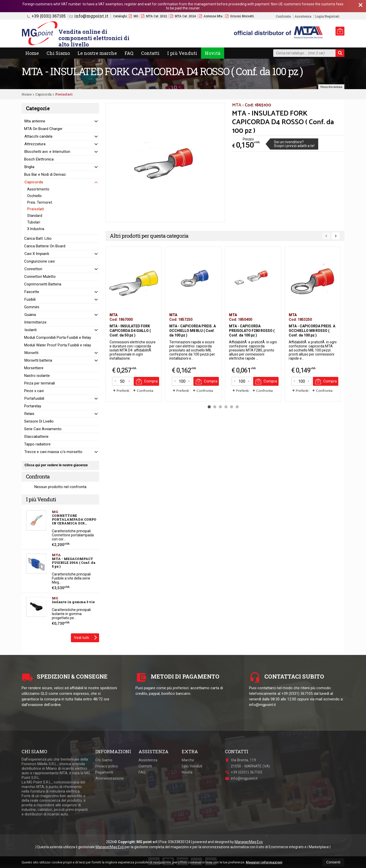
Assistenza (303, 16)
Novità (213, 53)
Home (32, 53)
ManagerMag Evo (249, 842)
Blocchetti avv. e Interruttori (47, 152)
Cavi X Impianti (37, 254)
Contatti (150, 53)
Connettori (33, 269)
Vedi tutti (86, 637)
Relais (29, 414)
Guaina (30, 315)
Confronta (143, 391)
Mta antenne (35, 121)
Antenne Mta (211, 16)
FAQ (129, 53)
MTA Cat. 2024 (183, 16)
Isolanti (30, 330)
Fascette (32, 292)
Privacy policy (107, 766)
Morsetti (31, 353)
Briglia (29, 167)
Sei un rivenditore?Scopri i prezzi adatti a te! (294, 144)
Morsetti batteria (38, 360)
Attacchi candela (38, 136)
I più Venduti (182, 53)
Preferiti (121, 391)
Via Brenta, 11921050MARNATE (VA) (247, 763)
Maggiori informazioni (264, 862)
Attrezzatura (35, 144)
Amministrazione (110, 778)
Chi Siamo (58, 53)
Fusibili (30, 299)
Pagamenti (104, 772)
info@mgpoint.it (89, 16)
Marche (188, 760)
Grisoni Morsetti (240, 16)
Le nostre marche (97, 53)
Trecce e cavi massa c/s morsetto (53, 452)
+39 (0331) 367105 (46, 16)
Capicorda (34, 182)
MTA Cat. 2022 (154, 16)
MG (134, 16)
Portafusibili (34, 398)
